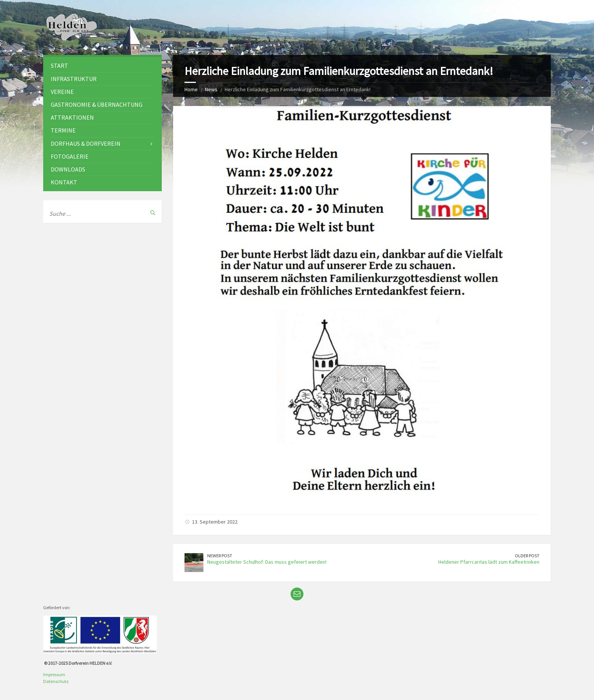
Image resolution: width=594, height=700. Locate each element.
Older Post (527, 556)
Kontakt (64, 182)
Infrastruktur (74, 79)
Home (191, 89)
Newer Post (220, 556)
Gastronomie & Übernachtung (97, 104)
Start (59, 65)
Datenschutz (56, 681)
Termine (63, 130)
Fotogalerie (70, 156)
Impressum (54, 674)
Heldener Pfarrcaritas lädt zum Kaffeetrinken (489, 562)
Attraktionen (72, 117)
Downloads (68, 169)
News (211, 89)
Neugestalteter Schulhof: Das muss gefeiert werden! (267, 562)
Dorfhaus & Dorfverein (86, 143)
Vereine (62, 92)
